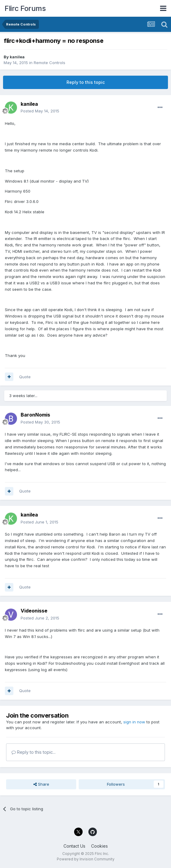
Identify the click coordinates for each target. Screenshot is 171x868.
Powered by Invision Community (86, 859)
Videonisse (34, 611)
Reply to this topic (86, 82)
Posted (40, 111)
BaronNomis (35, 415)
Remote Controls (50, 63)
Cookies (99, 846)
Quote (25, 377)
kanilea (17, 57)
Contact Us (74, 846)
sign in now (134, 722)
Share (41, 784)
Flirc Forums (25, 8)
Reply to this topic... (34, 752)
